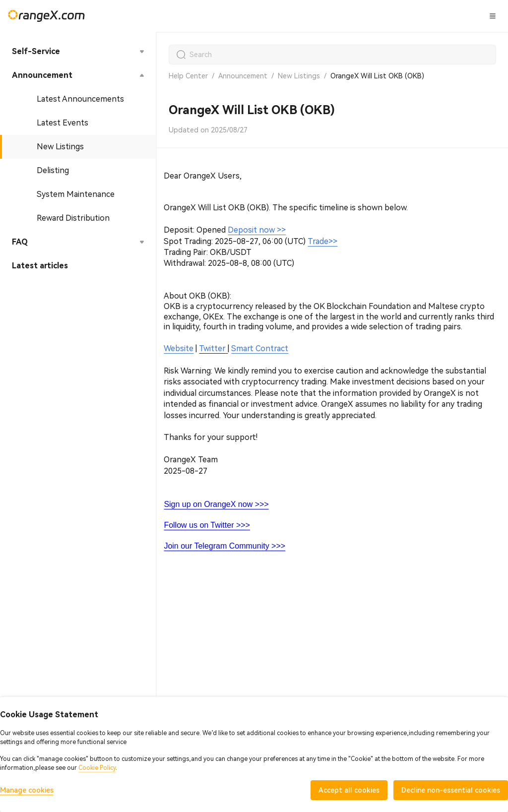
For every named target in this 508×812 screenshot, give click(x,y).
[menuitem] (78, 52)
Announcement (243, 76)
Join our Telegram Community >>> (224, 546)
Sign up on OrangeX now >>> (216, 504)
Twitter (212, 348)
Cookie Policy (97, 768)
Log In (419, 16)
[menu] (78, 159)
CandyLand (332, 15)
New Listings (299, 76)
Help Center (188, 76)
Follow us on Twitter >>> (207, 525)
